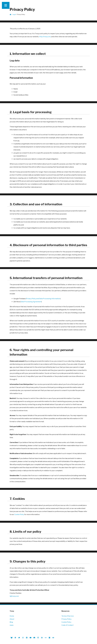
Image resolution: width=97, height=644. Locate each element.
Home (12, 616)
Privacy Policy (66, 619)
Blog (11, 622)
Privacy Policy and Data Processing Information (43, 299)
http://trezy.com (45, 37)
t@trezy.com (14, 596)
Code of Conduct (67, 625)
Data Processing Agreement (31, 302)
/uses (12, 625)
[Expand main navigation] (6, 5)
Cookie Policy (19, 514)
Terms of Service (68, 616)
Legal (14, 14)
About (12, 619)
